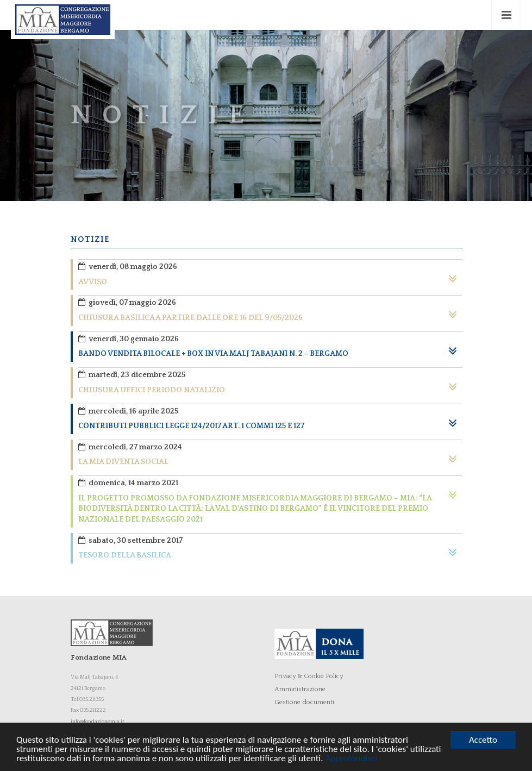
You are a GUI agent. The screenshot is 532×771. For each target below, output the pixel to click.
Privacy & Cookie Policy (309, 676)
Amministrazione (300, 689)
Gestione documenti (304, 702)
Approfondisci (351, 759)
